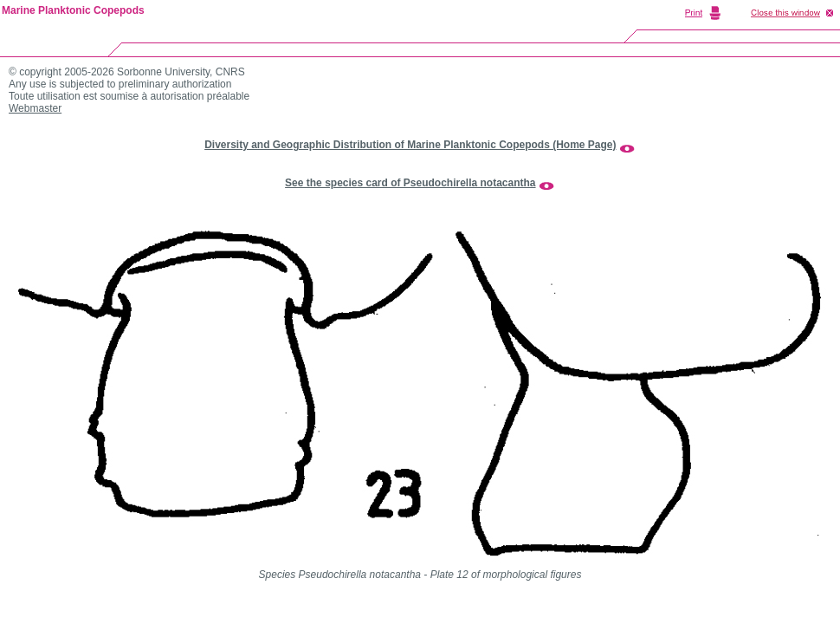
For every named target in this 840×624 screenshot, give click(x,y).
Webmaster (35, 108)
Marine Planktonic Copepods (73, 10)
